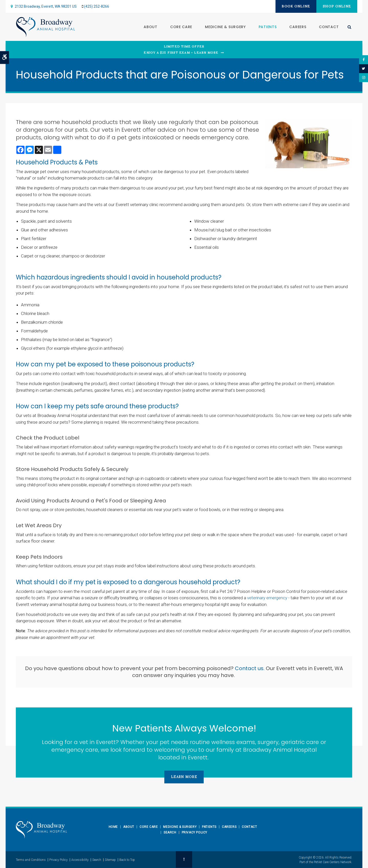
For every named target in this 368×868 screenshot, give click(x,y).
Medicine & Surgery (225, 27)
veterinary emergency (267, 598)
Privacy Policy (194, 832)
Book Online (294, 6)
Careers (297, 27)
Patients (267, 27)
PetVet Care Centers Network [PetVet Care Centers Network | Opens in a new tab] (333, 862)
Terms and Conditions (31, 860)
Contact (329, 27)
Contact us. (250, 668)
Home (113, 827)
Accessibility (80, 860)
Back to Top (127, 860)
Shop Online (336, 6)
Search (170, 832)
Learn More (184, 777)
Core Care (181, 27)
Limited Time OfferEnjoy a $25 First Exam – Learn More (181, 49)
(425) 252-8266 (97, 6)
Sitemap (110, 860)
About (150, 27)
